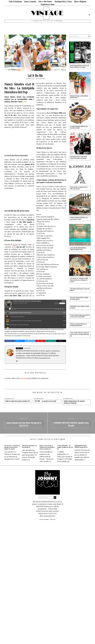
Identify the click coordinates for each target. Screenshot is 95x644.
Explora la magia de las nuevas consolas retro (18, 401)
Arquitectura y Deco (48, 4)
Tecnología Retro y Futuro (63, 1)
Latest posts (27, 348)
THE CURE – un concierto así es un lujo (45, 401)
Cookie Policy (53, 519)
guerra (15, 244)
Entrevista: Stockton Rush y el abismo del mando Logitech (79, 298)
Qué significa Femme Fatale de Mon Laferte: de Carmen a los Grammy (79, 157)
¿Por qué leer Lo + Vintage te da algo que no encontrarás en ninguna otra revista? (79, 280)
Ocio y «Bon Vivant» (45, 1)
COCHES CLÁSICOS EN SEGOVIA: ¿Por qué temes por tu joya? (79, 218)
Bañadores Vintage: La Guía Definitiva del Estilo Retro (79, 97)
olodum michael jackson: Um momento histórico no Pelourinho (74, 402)
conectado (24, 378)
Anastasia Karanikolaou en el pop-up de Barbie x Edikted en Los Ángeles (80, 66)
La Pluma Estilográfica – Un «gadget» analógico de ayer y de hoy (65, 447)
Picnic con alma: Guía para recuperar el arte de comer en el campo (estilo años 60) (80, 334)
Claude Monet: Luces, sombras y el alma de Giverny (80, 307)
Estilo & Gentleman (15, 1)
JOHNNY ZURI (19, 348)
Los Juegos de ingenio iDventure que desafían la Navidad (79, 127)
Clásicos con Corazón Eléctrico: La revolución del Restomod (78, 325)
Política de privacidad (44, 519)
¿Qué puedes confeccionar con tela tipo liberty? (80, 290)
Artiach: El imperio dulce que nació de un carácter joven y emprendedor (80, 316)
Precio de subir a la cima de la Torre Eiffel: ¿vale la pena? (79, 188)
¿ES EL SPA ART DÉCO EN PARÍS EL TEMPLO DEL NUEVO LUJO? (78, 249)
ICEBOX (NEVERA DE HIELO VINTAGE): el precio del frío (81, 446)
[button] (89, 36)
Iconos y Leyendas (30, 1)
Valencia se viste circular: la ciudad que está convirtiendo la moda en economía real (47, 447)
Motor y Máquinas (80, 1)
